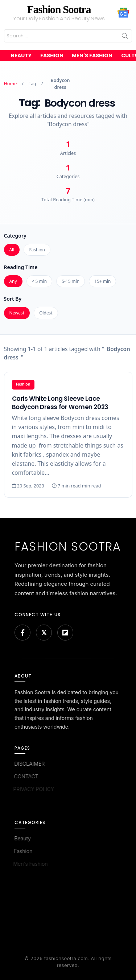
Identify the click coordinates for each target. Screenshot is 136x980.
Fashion (52, 55)
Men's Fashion (92, 55)
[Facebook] (22, 633)
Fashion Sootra (59, 9)
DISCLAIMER (29, 764)
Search (125, 36)
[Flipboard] (65, 633)
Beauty (21, 55)
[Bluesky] (44, 633)
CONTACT (25, 776)
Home (11, 84)
